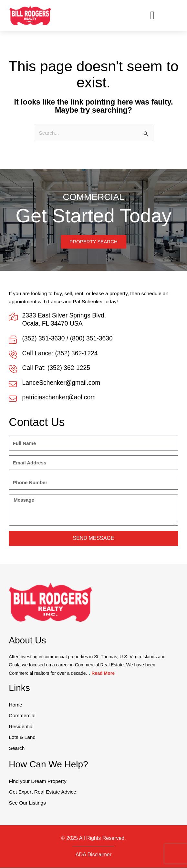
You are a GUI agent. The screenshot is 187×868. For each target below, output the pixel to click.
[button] (152, 15)
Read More (103, 673)
